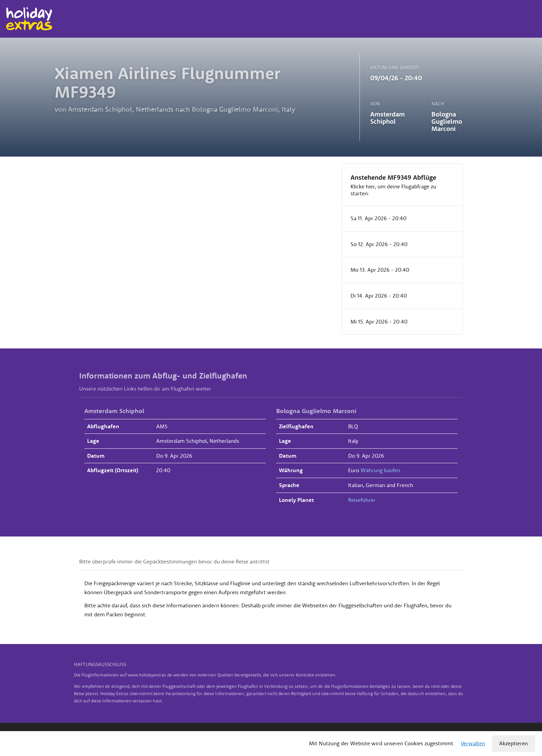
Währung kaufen (380, 470)
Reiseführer (362, 500)
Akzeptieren (513, 743)
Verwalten (473, 743)
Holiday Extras (29, 19)
